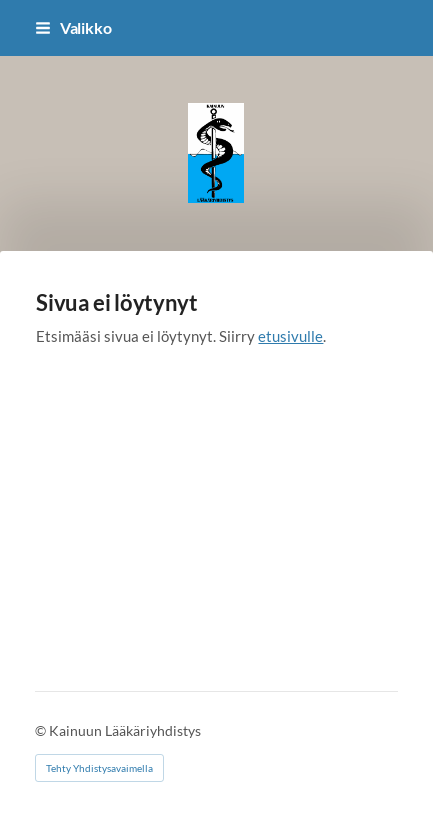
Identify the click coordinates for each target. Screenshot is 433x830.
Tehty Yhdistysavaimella (99, 768)
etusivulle (290, 336)
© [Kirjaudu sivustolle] (42, 730)
